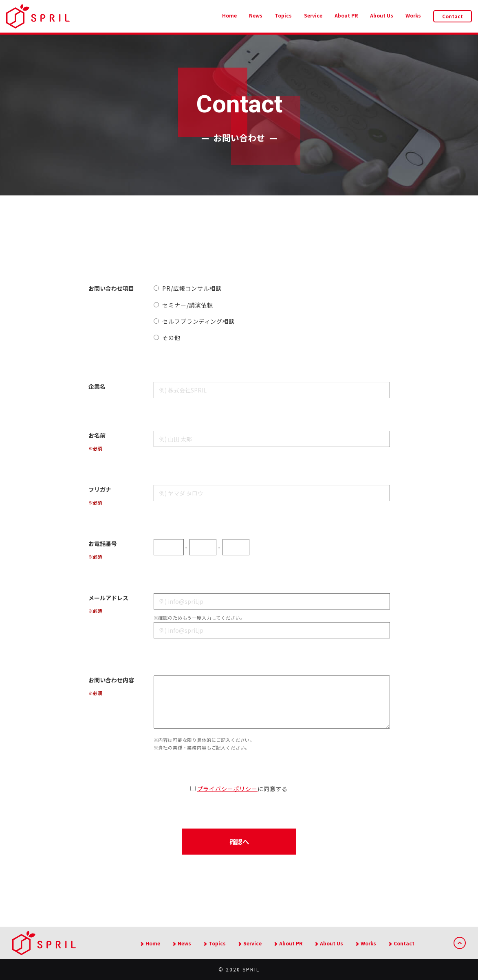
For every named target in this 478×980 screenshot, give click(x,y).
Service (313, 15)
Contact (453, 16)
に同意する (239, 789)
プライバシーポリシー (227, 789)
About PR (346, 15)
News (256, 15)
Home (229, 15)
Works (413, 15)
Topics (283, 15)
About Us (382, 15)
